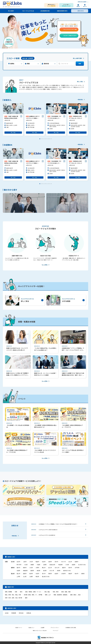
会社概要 (43, 627)
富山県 (13, 574)
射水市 (76, 574)
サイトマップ (56, 630)
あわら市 (57, 568)
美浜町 (39, 571)
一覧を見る (80, 100)
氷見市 (37, 574)
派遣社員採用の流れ (62, 11)
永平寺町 (77, 568)
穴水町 (67, 565)
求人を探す (11, 11)
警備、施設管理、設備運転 (60, 595)
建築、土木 (48, 595)
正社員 (7, 613)
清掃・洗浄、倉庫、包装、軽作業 (14, 598)
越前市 (64, 568)
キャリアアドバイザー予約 (70, 30)
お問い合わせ (81, 11)
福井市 (18, 568)
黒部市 (50, 574)
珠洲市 (44, 562)
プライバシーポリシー (55, 627)
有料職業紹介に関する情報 (71, 627)
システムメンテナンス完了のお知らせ (48, 530)
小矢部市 (63, 574)
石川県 (13, 562)
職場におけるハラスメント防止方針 (40, 630)
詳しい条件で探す (78, 59)
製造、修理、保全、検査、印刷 (13, 595)
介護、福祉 (47, 592)
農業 (26, 598)
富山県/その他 (46, 576)
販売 (21, 592)
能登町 (74, 565)
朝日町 (37, 576)
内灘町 (39, 565)
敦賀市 (25, 568)
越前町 (32, 571)
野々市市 (19, 565)
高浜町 (45, 571)
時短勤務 (14, 613)
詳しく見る (80, 82)
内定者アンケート (19, 627)
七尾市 (25, 562)
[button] (40, 139)
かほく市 (63, 562)
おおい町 (52, 571)
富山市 (18, 574)
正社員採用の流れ (45, 11)
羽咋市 (56, 562)
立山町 (25, 576)
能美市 (76, 562)
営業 (16, 592)
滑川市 (44, 574)
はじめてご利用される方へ (70, 36)
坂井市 (70, 568)
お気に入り (85, 6)
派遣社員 (29, 613)
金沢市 (18, 562)
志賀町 (45, 565)
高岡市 (25, 574)
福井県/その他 (67, 571)
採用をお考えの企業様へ (82, 2)
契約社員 (21, 613)
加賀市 (50, 562)
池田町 (18, 571)
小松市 (31, 562)
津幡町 (32, 565)
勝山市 (44, 568)
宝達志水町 (52, 565)
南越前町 (25, 571)
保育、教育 (55, 592)
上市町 (18, 576)
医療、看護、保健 (66, 592)
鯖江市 (50, 568)
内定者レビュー (31, 627)
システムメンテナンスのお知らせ (47, 535)
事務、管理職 (8, 592)
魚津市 (31, 574)
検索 (80, 64)
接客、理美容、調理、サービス (33, 592)
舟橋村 (83, 574)
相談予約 (78, 6)
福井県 (13, 568)
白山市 (70, 562)
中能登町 (60, 565)
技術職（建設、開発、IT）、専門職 (33, 595)
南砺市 (70, 574)
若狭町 (59, 571)
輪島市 (37, 562)
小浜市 (31, 568)
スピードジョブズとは (28, 11)
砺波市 (56, 574)
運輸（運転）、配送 (75, 595)
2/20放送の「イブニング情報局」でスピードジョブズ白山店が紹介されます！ (58, 524)
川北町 (26, 565)
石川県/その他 (82, 565)
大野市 (37, 568)
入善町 (31, 576)
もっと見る (45, 265)
